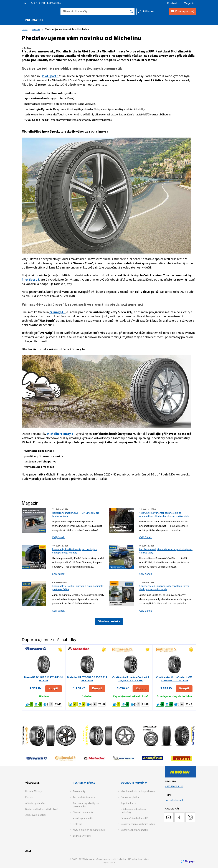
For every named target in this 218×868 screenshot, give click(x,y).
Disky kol (78, 824)
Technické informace (84, 797)
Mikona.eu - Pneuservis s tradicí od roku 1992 (40, 12)
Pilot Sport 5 (50, 76)
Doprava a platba (130, 797)
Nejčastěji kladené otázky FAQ (41, 809)
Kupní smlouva (128, 803)
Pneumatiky (79, 792)
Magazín (189, 3)
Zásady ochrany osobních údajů (138, 824)
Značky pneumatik (83, 818)
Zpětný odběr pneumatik (134, 830)
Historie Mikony (34, 792)
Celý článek (58, 538)
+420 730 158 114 (40, 3)
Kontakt (172, 3)
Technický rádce (84, 783)
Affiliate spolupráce (36, 803)
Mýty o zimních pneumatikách (89, 830)
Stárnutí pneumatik (83, 812)
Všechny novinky (109, 621)
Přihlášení (149, 12)
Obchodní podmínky (134, 783)
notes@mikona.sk (174, 800)
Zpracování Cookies (36, 815)
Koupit (54, 689)
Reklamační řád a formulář (134, 818)
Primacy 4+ (57, 312)
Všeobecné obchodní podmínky (138, 792)
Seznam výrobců (82, 836)
